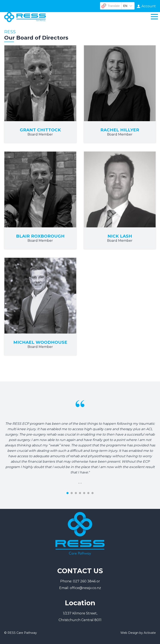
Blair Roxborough (40, 236)
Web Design (129, 633)
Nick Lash (120, 236)
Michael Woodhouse (40, 342)
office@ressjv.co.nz (85, 588)
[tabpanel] (80, 434)
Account (149, 6)
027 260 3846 (84, 581)
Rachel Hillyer (120, 130)
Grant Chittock (40, 130)
